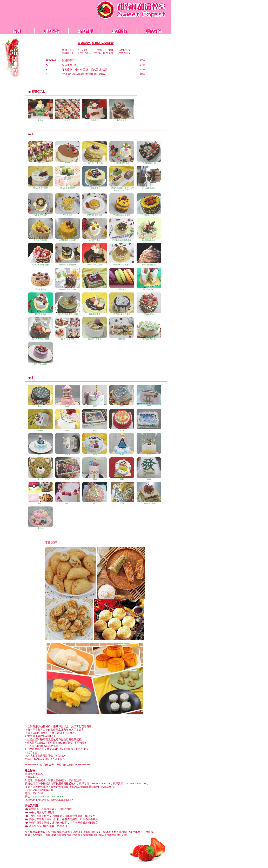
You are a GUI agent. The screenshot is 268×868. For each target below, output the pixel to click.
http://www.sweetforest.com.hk (49, 797)
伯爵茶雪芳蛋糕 (40, 205)
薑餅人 (68, 110)
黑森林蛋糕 (149, 304)
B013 (95, 444)
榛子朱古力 (122, 110)
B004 (122, 396)
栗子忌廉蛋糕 (40, 279)
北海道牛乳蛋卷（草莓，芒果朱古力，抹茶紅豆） (122, 179)
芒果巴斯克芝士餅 (95, 205)
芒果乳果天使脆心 (149, 205)
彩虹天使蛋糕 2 (149, 279)
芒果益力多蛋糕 (40, 229)
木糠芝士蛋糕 (95, 177)
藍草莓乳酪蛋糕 (149, 329)
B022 (68, 493)
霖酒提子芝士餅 (95, 329)
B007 (68, 420)
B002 (68, 396)
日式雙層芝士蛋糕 (68, 177)
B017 (68, 469)
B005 (149, 396)
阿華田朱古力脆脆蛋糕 (122, 229)
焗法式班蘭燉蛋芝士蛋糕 (68, 304)
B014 (122, 444)
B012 (68, 444)
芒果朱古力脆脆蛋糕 (122, 205)
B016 (40, 469)
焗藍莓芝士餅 (95, 304)
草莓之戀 (95, 279)
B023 (95, 493)
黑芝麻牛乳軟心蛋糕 (122, 304)
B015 (149, 444)
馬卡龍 (122, 279)
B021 (40, 493)
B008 (95, 420)
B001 (40, 396)
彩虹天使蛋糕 (40, 304)
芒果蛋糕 (95, 110)
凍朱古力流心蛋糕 (95, 254)
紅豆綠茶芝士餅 (149, 229)
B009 (122, 420)
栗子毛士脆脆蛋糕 (149, 254)
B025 (40, 518)
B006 (40, 420)
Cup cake (40, 152)
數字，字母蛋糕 (68, 329)
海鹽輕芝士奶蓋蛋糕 (68, 279)
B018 (95, 469)
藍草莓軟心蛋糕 (40, 353)
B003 (95, 396)
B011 (40, 444)
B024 (122, 493)
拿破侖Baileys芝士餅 (122, 254)
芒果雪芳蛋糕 (95, 229)
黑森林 (40, 110)
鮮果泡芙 (122, 329)
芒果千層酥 (68, 205)
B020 (149, 469)
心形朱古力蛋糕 (149, 153)
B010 (149, 420)
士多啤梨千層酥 (149, 493)
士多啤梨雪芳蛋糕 (122, 153)
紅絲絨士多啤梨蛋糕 (40, 254)
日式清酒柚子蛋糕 (40, 177)
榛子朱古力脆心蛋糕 (40, 329)
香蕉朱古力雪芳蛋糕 (68, 254)
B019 (122, 469)
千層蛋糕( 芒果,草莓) (95, 153)
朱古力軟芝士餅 (149, 177)
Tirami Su (68, 152)
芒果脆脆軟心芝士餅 (68, 229)
